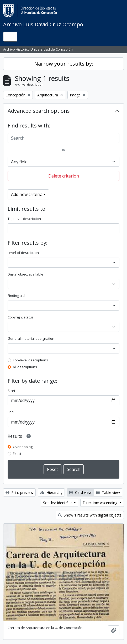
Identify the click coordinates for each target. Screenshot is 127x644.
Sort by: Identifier (58, 503)
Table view (108, 492)
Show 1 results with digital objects (90, 515)
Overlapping (23, 447)
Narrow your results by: (64, 64)
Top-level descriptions (30, 360)
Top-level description (24, 219)
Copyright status (21, 317)
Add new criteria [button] (27, 194)
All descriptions (25, 367)
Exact (17, 454)
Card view (80, 492)
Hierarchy (51, 492)
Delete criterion (64, 176)
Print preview (19, 492)
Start (11, 391)
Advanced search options (39, 111)
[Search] (63, 138)
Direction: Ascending (100, 503)
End (11, 412)
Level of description (23, 253)
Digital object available (25, 274)
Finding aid (16, 296)
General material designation (31, 338)
